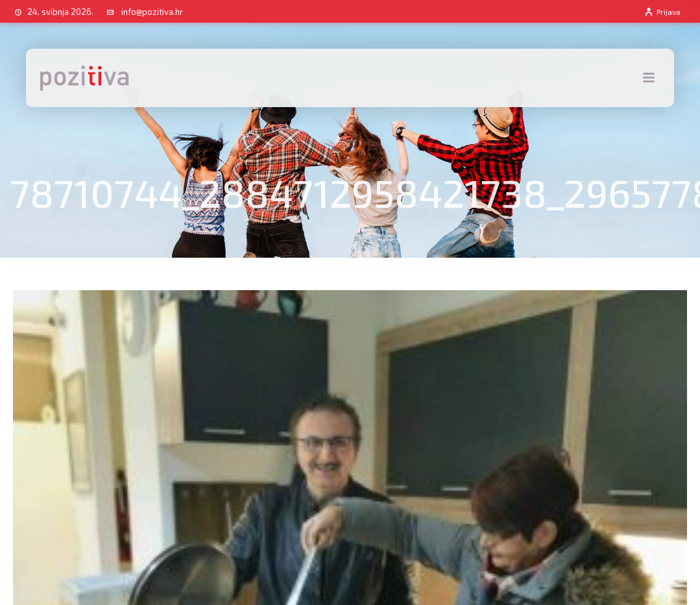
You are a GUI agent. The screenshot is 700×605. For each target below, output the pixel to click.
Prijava (662, 12)
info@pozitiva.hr (152, 12)
